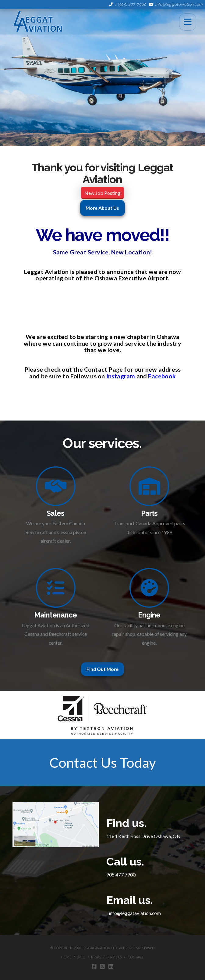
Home (66, 957)
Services (114, 957)
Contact (136, 957)
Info (81, 957)
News (96, 957)
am (131, 376)
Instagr (116, 376)
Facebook (162, 376)
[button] (188, 22)
